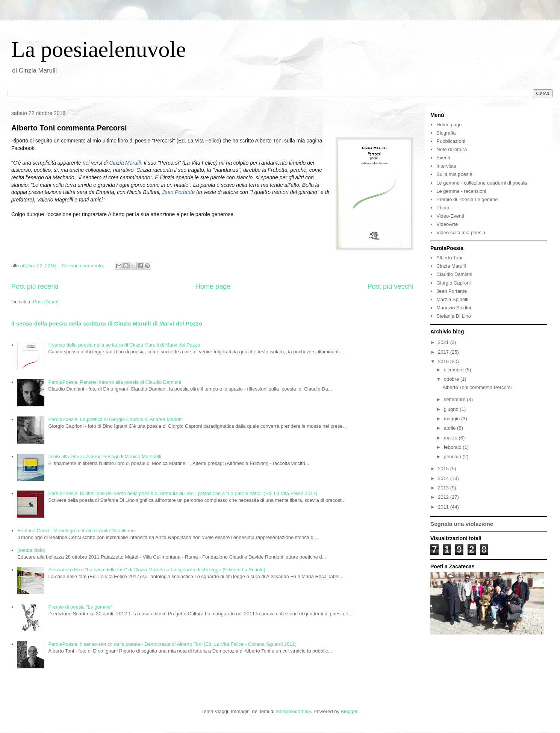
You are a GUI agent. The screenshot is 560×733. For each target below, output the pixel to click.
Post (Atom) (46, 302)
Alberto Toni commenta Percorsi (69, 128)
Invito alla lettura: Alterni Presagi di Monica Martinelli (105, 457)
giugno (452, 409)
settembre (455, 399)
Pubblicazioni (451, 141)
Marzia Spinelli (452, 299)
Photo (443, 208)
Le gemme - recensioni (461, 191)
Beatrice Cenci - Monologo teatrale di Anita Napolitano (76, 531)
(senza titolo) (31, 550)
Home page (213, 286)
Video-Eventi (450, 216)
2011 (444, 507)
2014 (444, 478)
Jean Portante (178, 192)
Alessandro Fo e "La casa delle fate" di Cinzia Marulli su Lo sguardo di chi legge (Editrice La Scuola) (157, 570)
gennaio (453, 457)
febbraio (453, 447)
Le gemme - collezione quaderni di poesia (482, 183)
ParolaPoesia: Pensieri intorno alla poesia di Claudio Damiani (114, 382)
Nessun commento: (84, 266)
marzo (451, 438)
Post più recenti (35, 286)
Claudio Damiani (454, 274)
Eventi (443, 158)
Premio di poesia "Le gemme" (80, 607)
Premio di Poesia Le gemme (467, 199)
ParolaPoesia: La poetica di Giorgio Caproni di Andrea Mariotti (115, 419)
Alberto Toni (449, 258)
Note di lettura (452, 149)
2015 (444, 469)
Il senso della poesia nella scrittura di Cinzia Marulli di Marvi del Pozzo (107, 323)
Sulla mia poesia (454, 174)
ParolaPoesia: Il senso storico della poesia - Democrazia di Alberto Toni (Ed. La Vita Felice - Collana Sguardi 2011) (172, 644)
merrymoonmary (293, 711)
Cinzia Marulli (125, 163)
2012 (444, 497)
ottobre (452, 379)
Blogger (349, 711)
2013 (444, 488)
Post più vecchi (390, 286)
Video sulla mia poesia (461, 232)
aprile (450, 428)
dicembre (455, 370)
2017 (444, 352)
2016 (444, 361)
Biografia (446, 133)
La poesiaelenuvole (99, 49)
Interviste (446, 166)
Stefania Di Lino (454, 316)
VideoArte (447, 224)
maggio (453, 419)
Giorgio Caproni (453, 283)
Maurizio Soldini (454, 308)
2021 (444, 342)
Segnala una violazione (462, 524)
